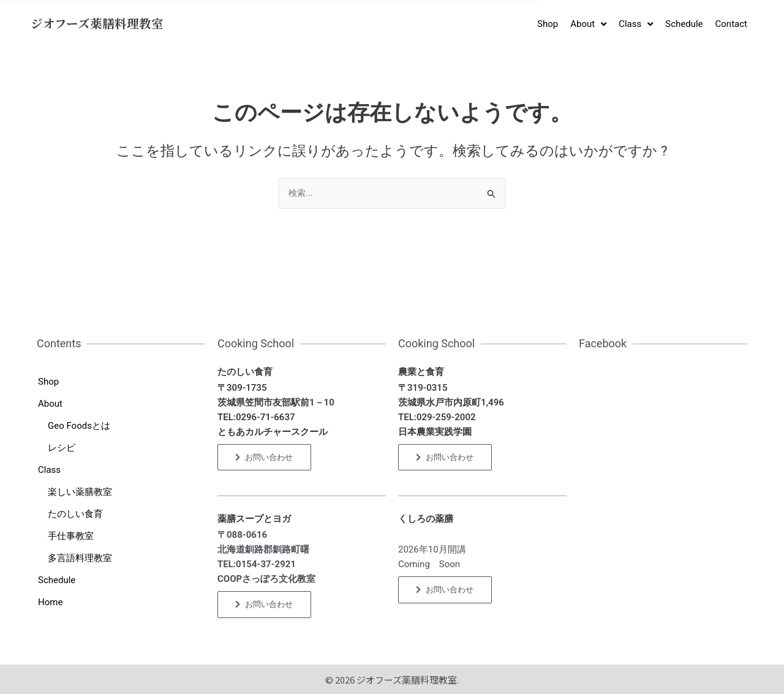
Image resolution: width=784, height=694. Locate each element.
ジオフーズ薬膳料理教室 (97, 23)
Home (50, 602)
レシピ (62, 448)
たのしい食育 (75, 514)
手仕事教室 (71, 536)
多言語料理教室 (80, 558)
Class (49, 470)
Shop (48, 382)
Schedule (57, 580)
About (50, 404)
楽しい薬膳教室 (80, 492)
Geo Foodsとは (79, 426)
